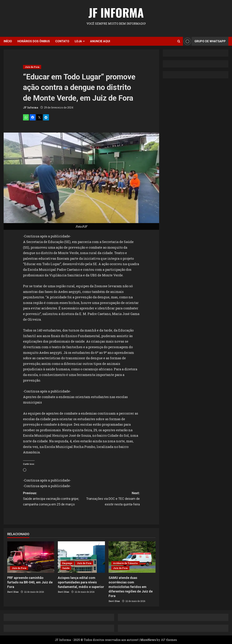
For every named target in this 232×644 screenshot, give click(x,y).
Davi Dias (13, 592)
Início (8, 41)
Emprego (67, 563)
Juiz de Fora (32, 67)
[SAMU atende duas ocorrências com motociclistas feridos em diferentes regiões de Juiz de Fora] (132, 557)
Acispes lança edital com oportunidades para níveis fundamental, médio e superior (81, 582)
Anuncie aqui (100, 41)
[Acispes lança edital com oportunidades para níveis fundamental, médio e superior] (81, 557)
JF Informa (116, 12)
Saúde (66, 568)
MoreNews (148, 640)
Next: (111, 499)
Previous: (52, 499)
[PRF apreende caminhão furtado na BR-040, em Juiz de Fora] (31, 557)
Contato (62, 41)
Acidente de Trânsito (125, 563)
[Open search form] (179, 41)
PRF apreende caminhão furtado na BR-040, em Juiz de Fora (30, 582)
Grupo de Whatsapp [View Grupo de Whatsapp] (204, 41)
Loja (78, 41)
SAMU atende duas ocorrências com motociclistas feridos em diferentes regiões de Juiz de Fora (131, 587)
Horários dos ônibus (34, 41)
